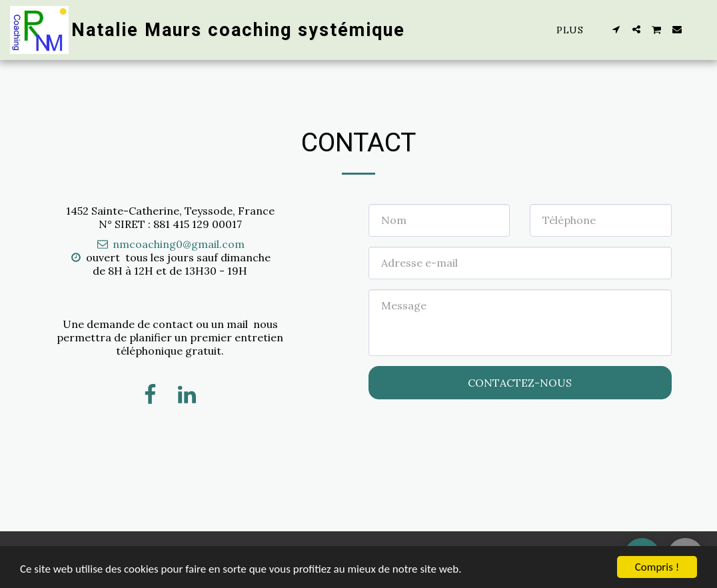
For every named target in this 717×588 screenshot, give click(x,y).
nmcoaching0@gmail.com (170, 244)
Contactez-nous (520, 383)
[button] (616, 29)
